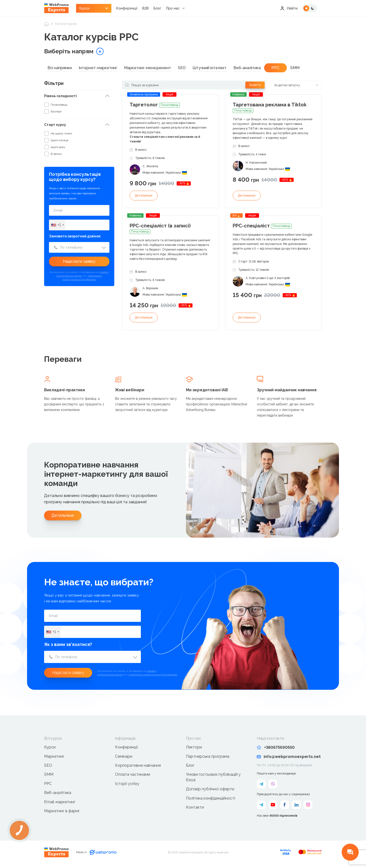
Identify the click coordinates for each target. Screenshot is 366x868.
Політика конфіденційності (211, 798)
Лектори (194, 747)
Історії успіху (127, 784)
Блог (157, 8)
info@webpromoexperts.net (289, 757)
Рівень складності (60, 96)
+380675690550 (276, 747)
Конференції (127, 8)
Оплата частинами (133, 774)
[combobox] (57, 225)
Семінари (124, 756)
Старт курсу (55, 125)
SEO (48, 765)
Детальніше (144, 196)
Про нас (173, 8)
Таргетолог (155, 105)
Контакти (195, 807)
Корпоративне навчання (138, 765)
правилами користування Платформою (153, 675)
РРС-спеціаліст (262, 226)
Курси (50, 747)
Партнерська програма (208, 756)
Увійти (289, 8)
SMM (49, 774)
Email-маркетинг (60, 802)
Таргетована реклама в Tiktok (270, 107)
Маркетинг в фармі (62, 811)
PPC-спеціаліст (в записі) (160, 229)
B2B (145, 8)
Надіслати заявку (79, 261)
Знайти (255, 85)
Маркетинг (54, 756)
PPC (48, 784)
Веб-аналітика (58, 793)
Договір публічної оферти (210, 789)
